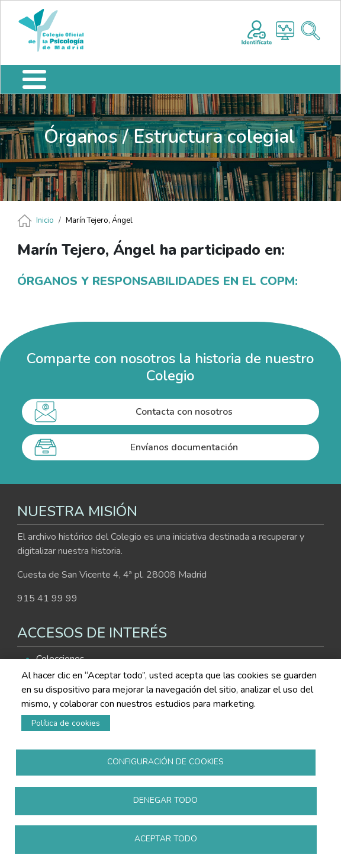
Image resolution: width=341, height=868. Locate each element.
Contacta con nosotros (184, 412)
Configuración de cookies (165, 762)
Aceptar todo (166, 839)
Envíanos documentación (184, 447)
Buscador (311, 31)
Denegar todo (165, 800)
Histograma (285, 31)
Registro (257, 31)
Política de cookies (66, 723)
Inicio (45, 220)
